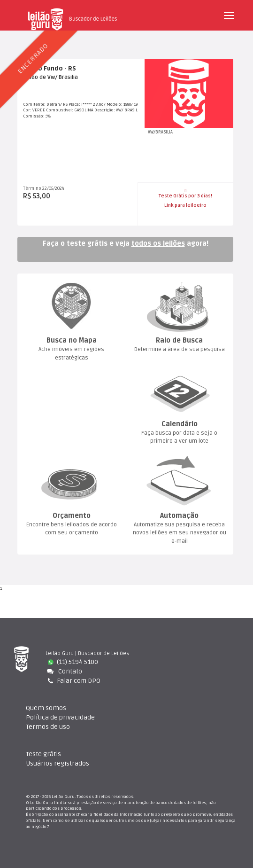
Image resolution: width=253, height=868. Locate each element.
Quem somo (46, 708)
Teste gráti (43, 754)
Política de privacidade (60, 717)
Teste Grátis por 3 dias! (185, 194)
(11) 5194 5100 (73, 662)
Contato (64, 671)
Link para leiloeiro (185, 205)
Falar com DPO (73, 681)
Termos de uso (48, 727)
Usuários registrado (57, 763)
